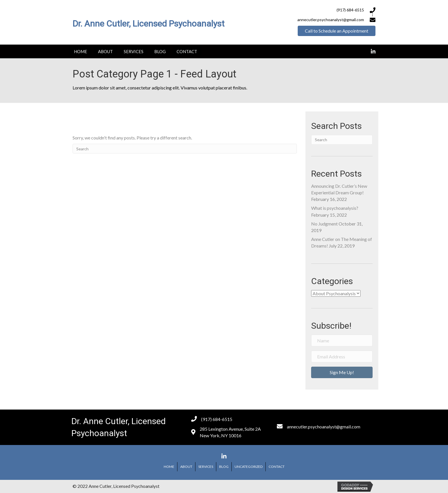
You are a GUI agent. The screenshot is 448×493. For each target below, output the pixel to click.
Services (206, 467)
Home (169, 467)
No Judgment (324, 224)
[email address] (342, 357)
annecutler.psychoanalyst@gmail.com (324, 427)
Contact (277, 467)
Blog (224, 467)
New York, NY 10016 (221, 435)
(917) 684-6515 (350, 10)
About (186, 467)
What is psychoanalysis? (335, 208)
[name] (342, 341)
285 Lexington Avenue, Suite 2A (230, 429)
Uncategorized (249, 467)
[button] (337, 31)
